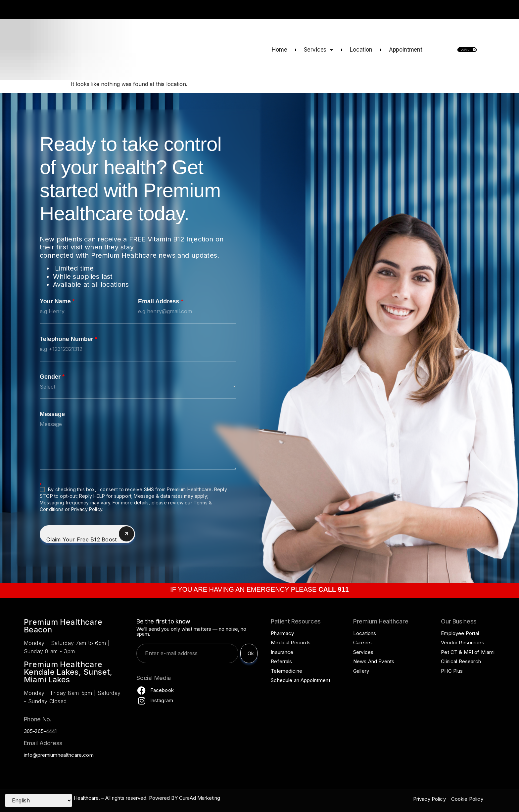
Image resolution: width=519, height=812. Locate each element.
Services (319, 50)
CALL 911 (495, 11)
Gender (52, 377)
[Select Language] (39, 800)
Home (279, 50)
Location (361, 50)
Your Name (57, 302)
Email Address (161, 302)
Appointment (406, 50)
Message (52, 414)
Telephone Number (69, 339)
